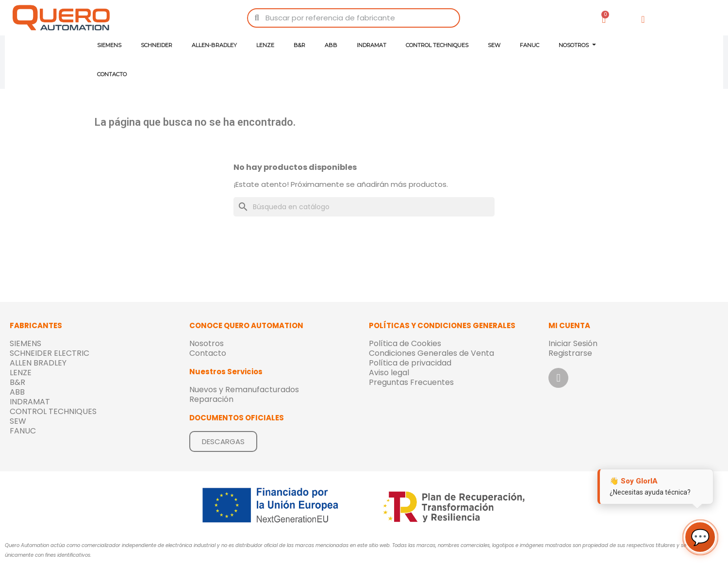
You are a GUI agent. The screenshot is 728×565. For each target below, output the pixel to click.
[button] (223, 441)
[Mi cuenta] (643, 19)
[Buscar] (364, 207)
